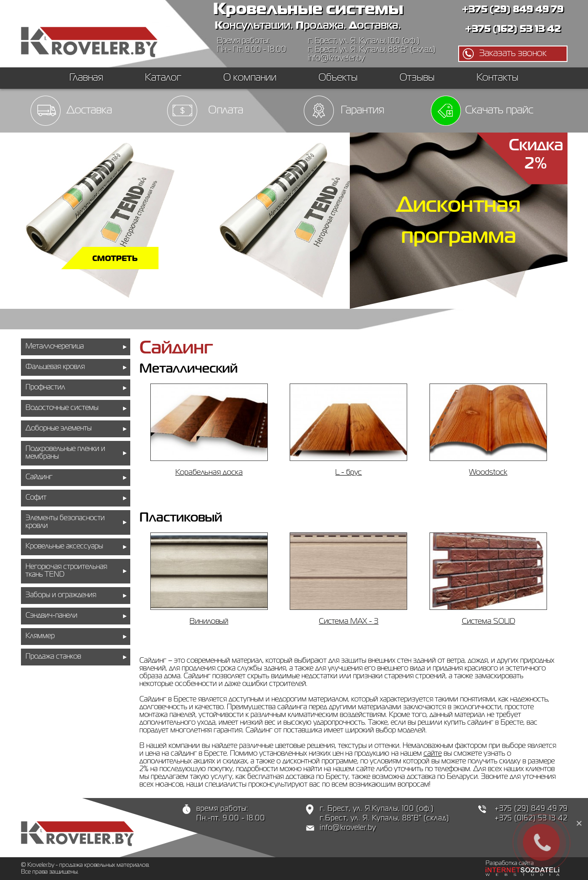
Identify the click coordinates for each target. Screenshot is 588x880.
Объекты (338, 78)
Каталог (163, 78)
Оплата (226, 110)
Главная (86, 78)
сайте (433, 754)
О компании (250, 78)
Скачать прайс (499, 110)
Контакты (497, 78)
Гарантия (363, 110)
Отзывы (417, 78)
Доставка (89, 110)
